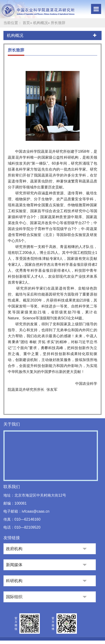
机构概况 (40, 23)
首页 (26, 23)
